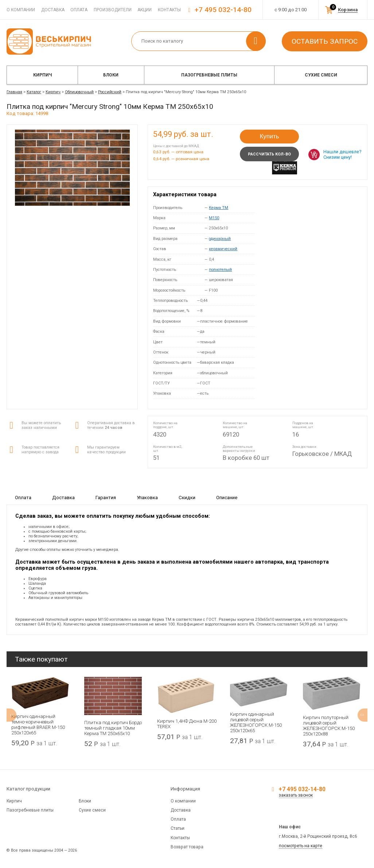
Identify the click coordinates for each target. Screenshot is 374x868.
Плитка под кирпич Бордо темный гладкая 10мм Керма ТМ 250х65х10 (113, 728)
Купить (269, 136)
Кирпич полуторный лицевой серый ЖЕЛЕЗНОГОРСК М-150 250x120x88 (329, 726)
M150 (214, 218)
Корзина (348, 10)
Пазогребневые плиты (209, 75)
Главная (14, 92)
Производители (113, 10)
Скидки (187, 497)
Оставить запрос (325, 41)
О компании (21, 10)
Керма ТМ (219, 208)
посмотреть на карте (301, 846)
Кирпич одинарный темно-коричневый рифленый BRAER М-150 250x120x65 (38, 725)
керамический (223, 249)
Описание (227, 497)
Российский (110, 92)
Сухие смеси (321, 75)
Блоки (111, 75)
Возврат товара (187, 847)
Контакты (169, 10)
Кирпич (42, 75)
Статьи (178, 828)
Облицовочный (79, 92)
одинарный (220, 239)
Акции (145, 10)
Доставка (53, 10)
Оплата (79, 10)
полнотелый (220, 270)
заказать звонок (296, 795)
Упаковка (147, 497)
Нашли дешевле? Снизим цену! (342, 154)
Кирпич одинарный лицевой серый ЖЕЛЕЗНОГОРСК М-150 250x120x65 (256, 722)
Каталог (34, 92)
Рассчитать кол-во (269, 154)
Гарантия (106, 497)
